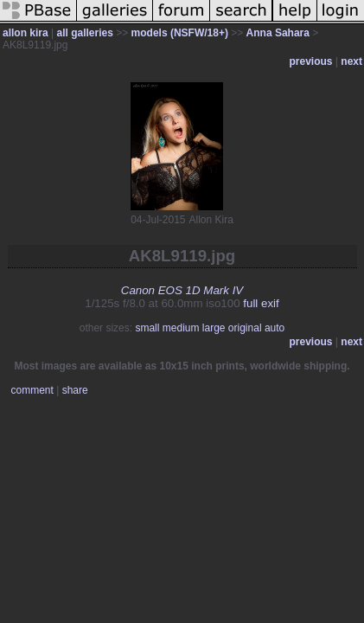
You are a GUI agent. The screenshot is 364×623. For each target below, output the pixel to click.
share (75, 390)
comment (32, 390)
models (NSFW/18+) (180, 33)
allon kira (26, 33)
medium (181, 328)
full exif (261, 303)
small (147, 328)
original (245, 328)
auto (275, 328)
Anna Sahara (278, 33)
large (214, 328)
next (351, 61)
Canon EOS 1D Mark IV (182, 290)
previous (311, 61)
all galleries (84, 33)
